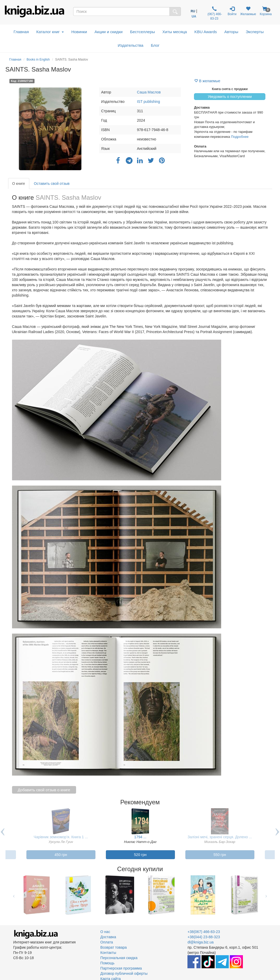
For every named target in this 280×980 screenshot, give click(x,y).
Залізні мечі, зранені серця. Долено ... (220, 837)
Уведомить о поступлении (230, 97)
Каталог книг (50, 32)
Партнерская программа (121, 968)
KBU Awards (205, 32)
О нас (105, 932)
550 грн (220, 855)
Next (266, 895)
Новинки (79, 32)
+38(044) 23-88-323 (204, 937)
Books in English (38, 60)
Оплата (107, 942)
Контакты (108, 953)
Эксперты (255, 32)
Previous (14, 895)
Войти (232, 11)
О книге (19, 184)
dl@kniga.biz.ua (201, 942)
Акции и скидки (108, 32)
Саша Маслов (149, 92)
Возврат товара (114, 947)
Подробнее (240, 137)
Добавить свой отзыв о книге (44, 790)
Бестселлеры (142, 32)
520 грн (140, 855)
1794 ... (140, 837)
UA (194, 16)
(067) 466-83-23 (214, 13)
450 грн (61, 855)
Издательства (130, 45)
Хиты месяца (175, 32)
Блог (155, 45)
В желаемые (207, 81)
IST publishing (148, 102)
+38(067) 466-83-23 (204, 932)
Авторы (231, 32)
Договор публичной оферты (124, 973)
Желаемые (248, 11)
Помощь (107, 963)
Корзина (266, 11)
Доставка (108, 937)
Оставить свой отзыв (52, 184)
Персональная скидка (119, 958)
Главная (21, 32)
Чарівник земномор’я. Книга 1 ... (61, 837)
